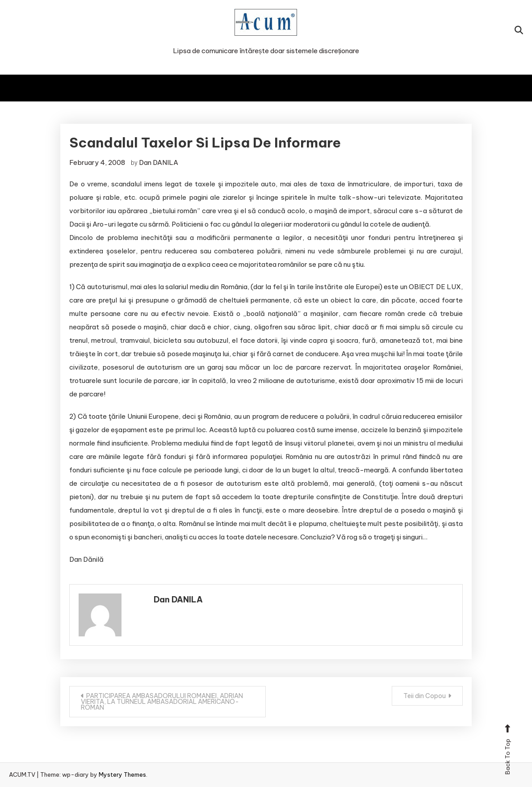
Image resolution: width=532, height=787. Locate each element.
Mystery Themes (122, 774)
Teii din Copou (425, 696)
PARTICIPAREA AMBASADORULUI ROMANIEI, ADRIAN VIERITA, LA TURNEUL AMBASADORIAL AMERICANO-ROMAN (162, 702)
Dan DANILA (159, 162)
